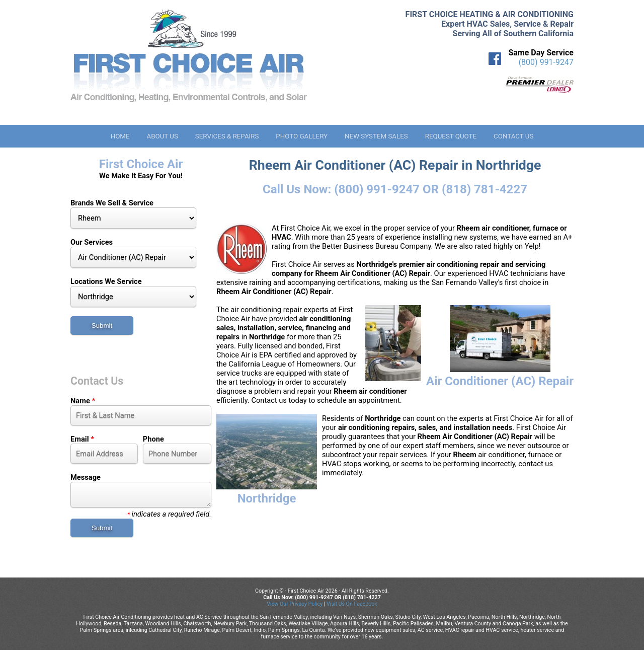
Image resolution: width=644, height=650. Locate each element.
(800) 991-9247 (546, 62)
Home (120, 136)
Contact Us (513, 136)
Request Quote (451, 136)
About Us (162, 136)
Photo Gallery (302, 136)
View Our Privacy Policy (295, 604)
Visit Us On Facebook (352, 604)
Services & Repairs (227, 136)
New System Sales (376, 136)
